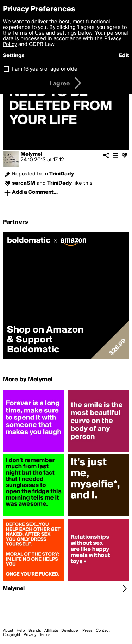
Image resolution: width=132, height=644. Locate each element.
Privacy (30, 635)
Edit (124, 56)
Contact (103, 631)
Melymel (31, 154)
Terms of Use (29, 33)
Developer (70, 631)
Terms (45, 635)
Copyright (12, 635)
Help (21, 631)
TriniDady (62, 174)
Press (87, 631)
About (8, 631)
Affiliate (51, 631)
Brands (35, 631)
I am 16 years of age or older (46, 69)
